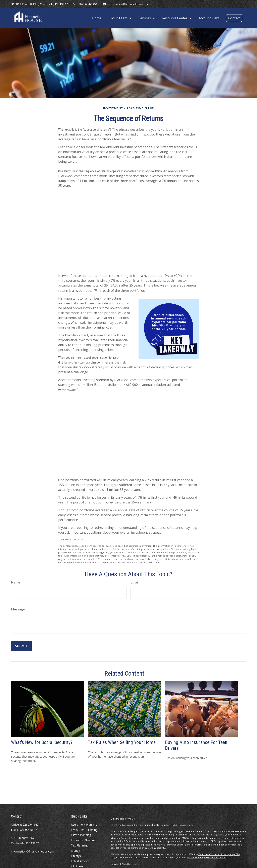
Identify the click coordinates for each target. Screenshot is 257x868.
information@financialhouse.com (126, 4)
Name (16, 582)
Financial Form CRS (125, 819)
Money (75, 851)
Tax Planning (79, 845)
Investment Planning (84, 830)
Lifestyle (76, 856)
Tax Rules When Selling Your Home (122, 742)
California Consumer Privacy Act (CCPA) (219, 854)
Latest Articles (80, 861)
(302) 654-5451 (85, 4)
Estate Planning (81, 835)
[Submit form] (21, 646)
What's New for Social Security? (42, 742)
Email (135, 582)
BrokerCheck (186, 825)
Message (18, 609)
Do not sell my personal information (207, 857)
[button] (97, 18)
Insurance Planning (83, 840)
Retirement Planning (84, 824)
